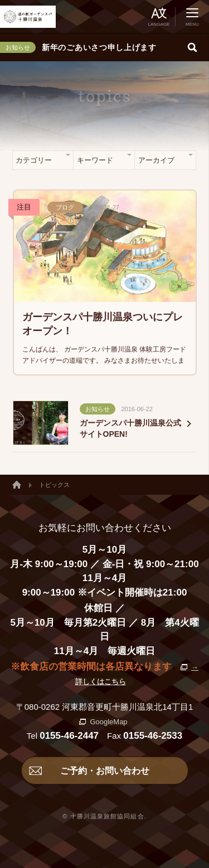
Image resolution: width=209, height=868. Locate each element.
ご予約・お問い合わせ (105, 771)
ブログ (65, 207)
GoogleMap (108, 722)
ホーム (17, 485)
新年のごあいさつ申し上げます (99, 47)
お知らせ (98, 409)
